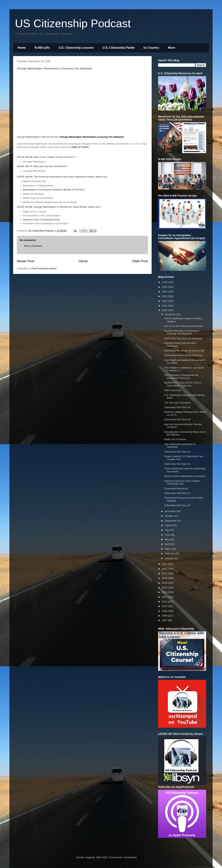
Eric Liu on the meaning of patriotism (183, 326)
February (170, 553)
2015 (165, 583)
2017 (165, 573)
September (171, 521)
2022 (165, 301)
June (168, 535)
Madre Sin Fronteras (175, 439)
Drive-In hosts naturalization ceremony (185, 476)
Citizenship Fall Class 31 (177, 493)
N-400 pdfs (42, 48)
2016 (165, 578)
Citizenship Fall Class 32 (177, 464)
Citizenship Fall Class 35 (177, 407)
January (169, 558)
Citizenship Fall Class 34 (177, 419)
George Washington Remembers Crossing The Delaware (92, 137)
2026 (165, 282)
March (168, 549)
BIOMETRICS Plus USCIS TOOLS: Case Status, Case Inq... (183, 384)
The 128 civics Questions (177, 403)
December (171, 314)
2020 (165, 310)
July (167, 530)
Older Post (140, 261)
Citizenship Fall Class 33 (177, 452)
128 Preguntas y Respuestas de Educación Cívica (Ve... (181, 377)
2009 (165, 611)
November (171, 511)
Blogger (141, 857)
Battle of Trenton (80, 147)
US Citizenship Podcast (73, 23)
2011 (165, 602)
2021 (165, 306)
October (169, 516)
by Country (151, 48)
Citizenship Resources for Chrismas (183, 355)
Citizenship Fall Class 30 (177, 505)
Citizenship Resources (176, 489)
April (168, 544)
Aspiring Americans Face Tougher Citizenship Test (182, 482)
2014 (165, 588)
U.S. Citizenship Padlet (119, 48)
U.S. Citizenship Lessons (76, 48)
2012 (165, 597)
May (167, 539)
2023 (165, 296)
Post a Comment (33, 246)
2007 (165, 620)
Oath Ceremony (173, 390)
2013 (165, 592)
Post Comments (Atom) (44, 268)
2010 (165, 606)
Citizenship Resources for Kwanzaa (183, 338)
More (171, 48)
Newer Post (25, 261)
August (169, 525)
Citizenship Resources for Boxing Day (184, 351)
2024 (165, 292)
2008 (165, 616)
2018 (165, 569)
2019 (165, 564)
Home (22, 48)
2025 (165, 287)
